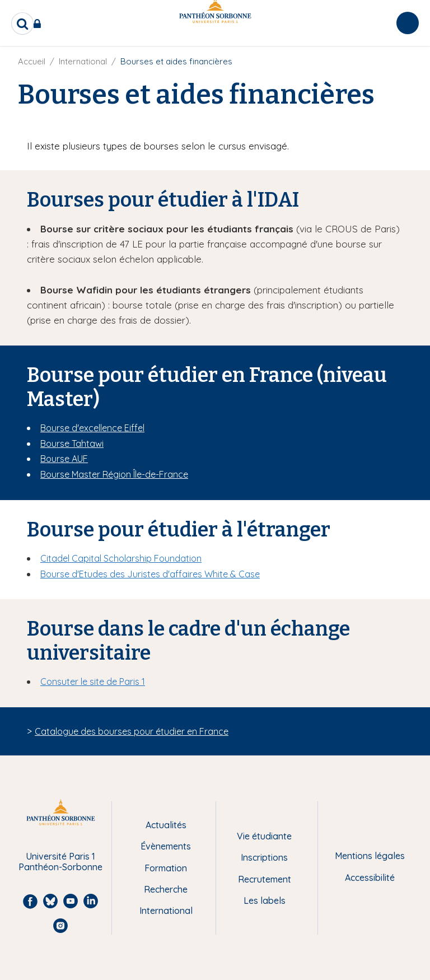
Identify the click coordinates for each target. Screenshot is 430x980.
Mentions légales (370, 856)
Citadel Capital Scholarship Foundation (121, 558)
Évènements (166, 846)
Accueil (32, 61)
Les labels (265, 900)
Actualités (166, 825)
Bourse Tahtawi (72, 444)
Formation (166, 868)
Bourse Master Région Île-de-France (114, 474)
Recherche (166, 889)
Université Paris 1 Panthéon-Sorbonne (60, 862)
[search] (22, 24)
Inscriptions (264, 857)
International (83, 61)
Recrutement (265, 879)
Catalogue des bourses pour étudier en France (132, 731)
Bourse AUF (64, 459)
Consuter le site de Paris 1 (93, 682)
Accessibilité (370, 878)
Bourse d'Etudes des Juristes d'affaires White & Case (150, 574)
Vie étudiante (264, 836)
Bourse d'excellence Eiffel (92, 428)
